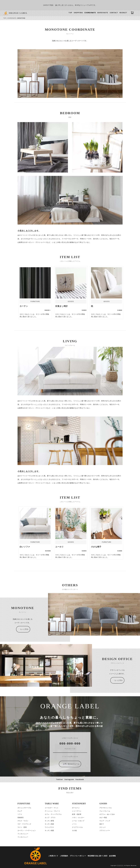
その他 (74, 830)
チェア (20, 811)
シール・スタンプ (78, 821)
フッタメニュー (23, 834)
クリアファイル (78, 827)
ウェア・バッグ (105, 821)
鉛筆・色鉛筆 (77, 814)
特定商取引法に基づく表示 (98, 856)
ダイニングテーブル (25, 808)
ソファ (20, 814)
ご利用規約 (64, 856)
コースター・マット (52, 808)
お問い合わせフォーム (70, 764)
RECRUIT (123, 13)
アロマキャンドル (106, 808)
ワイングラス (49, 827)
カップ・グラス (50, 818)
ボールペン (76, 808)
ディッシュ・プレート (53, 811)
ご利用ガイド (53, 856)
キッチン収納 (49, 824)
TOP (70, 13)
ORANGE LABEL (18, 13)
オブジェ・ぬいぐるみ (107, 814)
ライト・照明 (22, 827)
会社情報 (112, 856)
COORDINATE (90, 13)
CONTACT (114, 13)
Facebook (80, 779)
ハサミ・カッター (78, 818)
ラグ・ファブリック (25, 824)
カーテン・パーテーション (27, 830)
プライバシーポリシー (78, 856)
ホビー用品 (103, 818)
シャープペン (77, 811)
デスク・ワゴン (23, 821)
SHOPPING (78, 13)
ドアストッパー (105, 830)
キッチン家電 (49, 821)
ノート (74, 824)
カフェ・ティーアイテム (53, 814)
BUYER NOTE (103, 13)
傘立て (102, 824)
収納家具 (21, 818)
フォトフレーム (105, 811)
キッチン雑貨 (49, 830)
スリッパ (103, 827)
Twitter (60, 779)
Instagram (69, 779)
